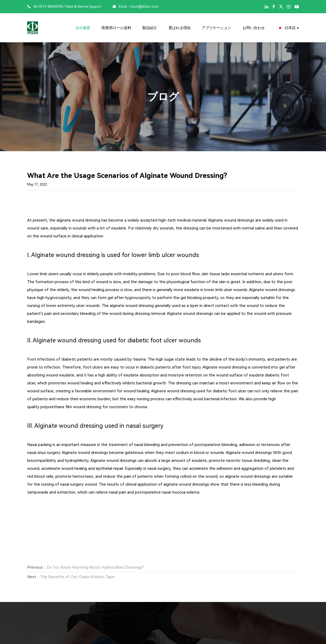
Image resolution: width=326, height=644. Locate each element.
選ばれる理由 (179, 28)
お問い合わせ (254, 28)
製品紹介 (150, 28)
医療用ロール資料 (116, 28)
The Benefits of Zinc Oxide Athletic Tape (77, 577)
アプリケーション (216, 28)
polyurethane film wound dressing (71, 407)
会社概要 (83, 28)
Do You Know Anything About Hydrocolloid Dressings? (96, 567)
